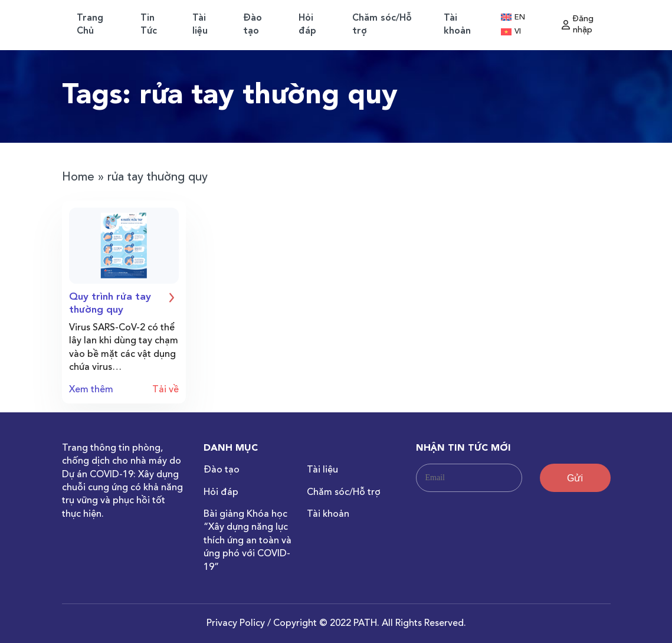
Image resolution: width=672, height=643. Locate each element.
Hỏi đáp (307, 25)
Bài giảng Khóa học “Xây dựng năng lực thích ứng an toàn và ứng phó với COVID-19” (248, 541)
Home (78, 178)
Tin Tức (149, 25)
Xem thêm (91, 390)
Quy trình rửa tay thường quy (124, 303)
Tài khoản (457, 25)
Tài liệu (200, 25)
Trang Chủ (90, 25)
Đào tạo (253, 25)
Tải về (165, 390)
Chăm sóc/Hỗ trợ (382, 25)
